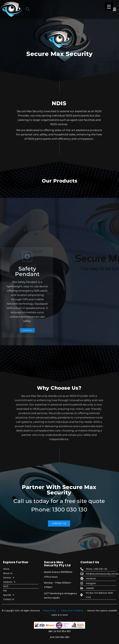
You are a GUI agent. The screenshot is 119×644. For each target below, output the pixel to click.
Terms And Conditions (72, 611)
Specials (9, 595)
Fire (5, 591)
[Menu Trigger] (109, 7)
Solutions (9, 582)
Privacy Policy (49, 611)
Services (9, 578)
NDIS (6, 586)
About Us (8, 573)
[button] (28, 9)
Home (6, 569)
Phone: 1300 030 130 (59, 509)
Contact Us (9, 599)
